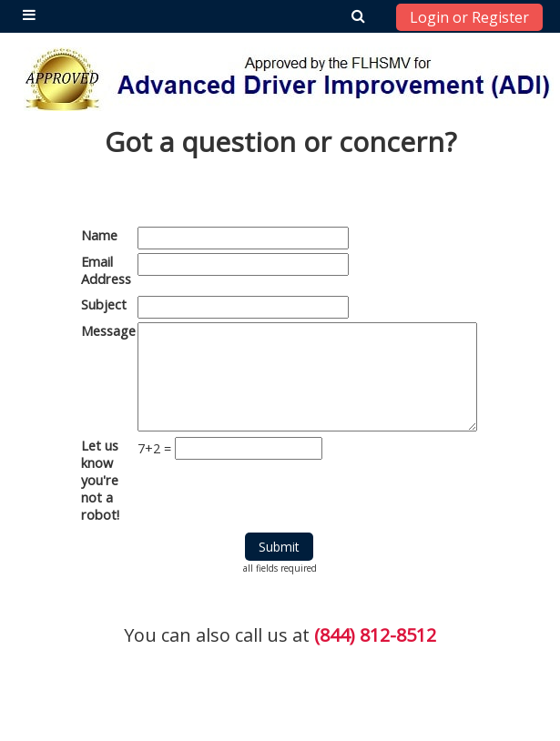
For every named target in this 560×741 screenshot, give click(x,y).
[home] (289, 79)
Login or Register (469, 17)
